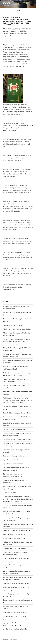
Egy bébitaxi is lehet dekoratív (13, 464)
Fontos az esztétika (9, 493)
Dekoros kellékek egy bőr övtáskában (15, 456)
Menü (18, 10)
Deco (7, 3)
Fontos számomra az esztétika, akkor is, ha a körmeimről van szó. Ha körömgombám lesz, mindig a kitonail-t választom (18, 499)
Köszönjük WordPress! (10, 639)
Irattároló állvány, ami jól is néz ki (14, 534)
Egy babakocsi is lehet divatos (13, 460)
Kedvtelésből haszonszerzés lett (14, 538)
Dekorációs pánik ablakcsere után (14, 429)
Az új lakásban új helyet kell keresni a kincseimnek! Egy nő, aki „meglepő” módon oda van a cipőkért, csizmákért (17, 400)
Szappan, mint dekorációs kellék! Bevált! (16, 613)
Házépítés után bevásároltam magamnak (17, 530)
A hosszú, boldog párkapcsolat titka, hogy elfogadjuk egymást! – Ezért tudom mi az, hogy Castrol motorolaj (17, 342)
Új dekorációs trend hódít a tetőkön (15, 629)
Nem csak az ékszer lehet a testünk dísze (17, 584)
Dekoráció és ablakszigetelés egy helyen (17, 413)
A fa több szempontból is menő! (14, 325)
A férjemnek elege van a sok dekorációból (17, 329)
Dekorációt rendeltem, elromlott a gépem (17, 440)
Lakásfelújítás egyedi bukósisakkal (15, 548)
